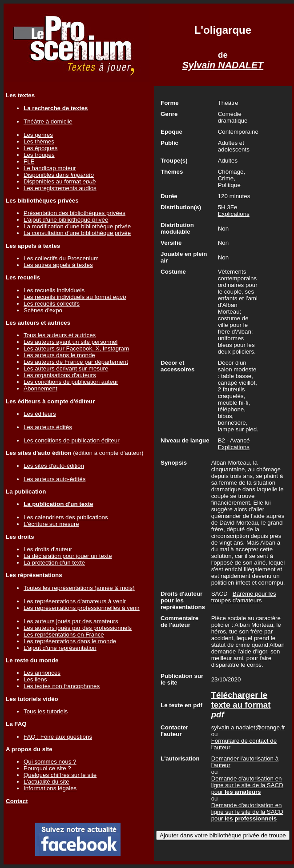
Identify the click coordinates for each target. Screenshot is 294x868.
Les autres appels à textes (58, 265)
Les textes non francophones (62, 686)
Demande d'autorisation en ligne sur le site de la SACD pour (247, 785)
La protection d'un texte (54, 563)
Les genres (38, 135)
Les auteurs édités (48, 427)
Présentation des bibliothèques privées (75, 213)
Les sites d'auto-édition (54, 466)
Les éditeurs (40, 414)
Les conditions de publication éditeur (72, 440)
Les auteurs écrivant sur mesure (66, 368)
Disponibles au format (60, 181)
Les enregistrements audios (60, 188)
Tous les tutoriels (46, 711)
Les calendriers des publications (66, 517)
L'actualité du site (46, 782)
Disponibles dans (59, 175)
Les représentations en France (64, 635)
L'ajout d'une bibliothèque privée (66, 220)
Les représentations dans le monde (70, 641)
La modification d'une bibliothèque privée (77, 226)
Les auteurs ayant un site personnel (70, 342)
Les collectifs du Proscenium (61, 258)
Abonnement (40, 388)
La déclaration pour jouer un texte (68, 556)
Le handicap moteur (50, 168)
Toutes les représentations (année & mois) (79, 588)
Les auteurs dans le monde (59, 355)
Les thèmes (39, 141)
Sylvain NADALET (223, 65)
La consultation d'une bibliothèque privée (77, 233)
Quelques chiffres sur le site (60, 775)
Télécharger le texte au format (241, 705)
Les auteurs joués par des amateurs (71, 621)
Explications (234, 214)
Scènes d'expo (43, 310)
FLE (29, 161)
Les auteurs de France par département (76, 362)
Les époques (40, 148)
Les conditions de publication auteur (71, 382)
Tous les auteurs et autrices (60, 335)
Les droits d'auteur (48, 549)
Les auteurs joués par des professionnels (78, 628)
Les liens (35, 679)
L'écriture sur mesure (51, 524)
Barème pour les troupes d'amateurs (244, 597)
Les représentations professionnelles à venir (82, 608)
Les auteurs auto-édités (54, 479)
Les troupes (39, 155)
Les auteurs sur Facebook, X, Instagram (76, 348)
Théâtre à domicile (48, 121)
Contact (17, 801)
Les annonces (42, 673)
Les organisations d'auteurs (60, 375)
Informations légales (50, 788)
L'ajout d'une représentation (60, 648)
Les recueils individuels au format (75, 297)
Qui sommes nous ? (50, 762)
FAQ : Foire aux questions (58, 737)
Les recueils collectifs (52, 304)
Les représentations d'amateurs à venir (75, 601)
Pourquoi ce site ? (47, 768)
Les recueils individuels (54, 290)
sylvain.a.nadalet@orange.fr (248, 727)
